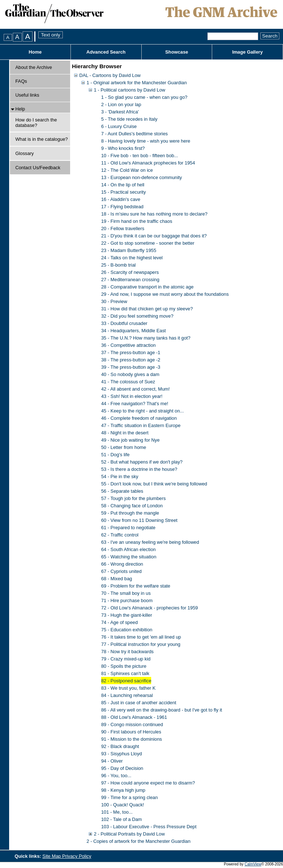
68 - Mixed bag (117, 579)
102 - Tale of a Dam (121, 819)
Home (35, 52)
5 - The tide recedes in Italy (129, 119)
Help (20, 109)
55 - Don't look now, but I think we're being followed (154, 484)
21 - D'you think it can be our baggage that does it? (154, 236)
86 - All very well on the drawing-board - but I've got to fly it (162, 710)
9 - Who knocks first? (123, 148)
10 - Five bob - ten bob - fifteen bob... (140, 156)
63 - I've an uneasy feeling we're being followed (150, 542)
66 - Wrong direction (122, 564)
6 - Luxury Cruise (119, 126)
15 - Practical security (123, 192)
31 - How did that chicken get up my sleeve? (147, 309)
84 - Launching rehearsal (127, 695)
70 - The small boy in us (126, 593)
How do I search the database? (36, 123)
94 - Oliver (112, 761)
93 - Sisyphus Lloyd (122, 754)
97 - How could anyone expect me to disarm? (148, 783)
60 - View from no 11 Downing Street (139, 520)
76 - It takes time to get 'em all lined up (141, 637)
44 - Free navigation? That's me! (135, 404)
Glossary (25, 153)
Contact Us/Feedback (38, 168)
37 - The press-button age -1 (131, 352)
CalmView (253, 864)
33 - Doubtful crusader (124, 323)
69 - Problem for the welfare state (136, 586)
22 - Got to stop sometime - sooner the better (148, 243)
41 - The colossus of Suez (128, 382)
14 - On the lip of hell (123, 185)
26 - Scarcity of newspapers (130, 272)
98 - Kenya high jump (123, 790)
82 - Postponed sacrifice (126, 681)
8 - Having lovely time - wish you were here (146, 141)
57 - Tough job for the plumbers (133, 498)
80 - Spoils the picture (124, 666)
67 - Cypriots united (121, 571)
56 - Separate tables (122, 491)
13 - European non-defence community (141, 177)
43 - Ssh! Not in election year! (132, 396)
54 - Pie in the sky (120, 476)
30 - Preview (114, 301)
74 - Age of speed (119, 622)
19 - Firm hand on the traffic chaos (137, 221)
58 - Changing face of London (132, 506)
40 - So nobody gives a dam (130, 374)
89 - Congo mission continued (132, 724)
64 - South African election (128, 549)
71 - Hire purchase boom (127, 600)
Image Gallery (248, 52)
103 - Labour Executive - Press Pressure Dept (149, 827)
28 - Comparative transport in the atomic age (147, 287)
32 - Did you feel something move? (137, 316)
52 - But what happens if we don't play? (142, 462)
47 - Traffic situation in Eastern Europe (141, 425)
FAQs (21, 81)
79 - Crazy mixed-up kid (126, 659)
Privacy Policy (77, 856)
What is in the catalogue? (42, 139)
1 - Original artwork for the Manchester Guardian (137, 83)
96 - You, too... (116, 776)
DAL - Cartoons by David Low (110, 75)
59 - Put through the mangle (130, 513)
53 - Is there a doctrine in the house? (139, 469)
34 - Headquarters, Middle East (133, 331)
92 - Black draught (120, 746)
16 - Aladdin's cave (121, 199)
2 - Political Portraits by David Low (129, 834)
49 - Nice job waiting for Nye (130, 440)
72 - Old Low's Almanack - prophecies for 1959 (150, 608)
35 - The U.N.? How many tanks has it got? (146, 338)
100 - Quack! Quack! (123, 805)
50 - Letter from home (124, 447)
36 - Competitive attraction (128, 345)
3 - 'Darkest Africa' (120, 112)
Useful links (27, 95)
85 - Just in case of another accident (139, 703)
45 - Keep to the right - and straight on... (142, 411)
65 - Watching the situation (129, 557)
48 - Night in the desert (125, 433)
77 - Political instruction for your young (141, 644)
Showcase (177, 52)
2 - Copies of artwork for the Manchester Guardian (139, 841)
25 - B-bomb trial (118, 265)
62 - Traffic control (120, 535)
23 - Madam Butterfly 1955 (129, 250)
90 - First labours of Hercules (131, 732)
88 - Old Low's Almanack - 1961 (134, 717)
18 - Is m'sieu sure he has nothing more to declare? (154, 214)
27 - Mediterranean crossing (130, 280)
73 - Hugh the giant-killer (127, 615)
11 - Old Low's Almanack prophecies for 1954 (148, 163)
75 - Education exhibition (127, 630)
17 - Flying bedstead (122, 207)
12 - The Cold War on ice (127, 170)
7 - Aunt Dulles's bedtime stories (134, 134)
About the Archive (34, 67)
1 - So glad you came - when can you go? (144, 97)
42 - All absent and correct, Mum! (135, 389)
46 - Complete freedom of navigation (139, 418)
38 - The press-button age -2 (131, 360)
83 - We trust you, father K (128, 688)
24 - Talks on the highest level (132, 258)
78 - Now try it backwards (127, 652)
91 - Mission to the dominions (131, 739)
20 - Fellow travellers (123, 228)
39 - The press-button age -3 (131, 367)
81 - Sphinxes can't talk (125, 673)
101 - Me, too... (117, 812)
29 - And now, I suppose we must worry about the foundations (165, 294)
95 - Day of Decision (122, 768)
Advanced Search (106, 52)
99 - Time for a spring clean (129, 797)
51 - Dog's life (115, 455)
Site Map (52, 856)
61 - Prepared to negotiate (128, 528)
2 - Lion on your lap (121, 104)
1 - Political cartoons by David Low (130, 90)
